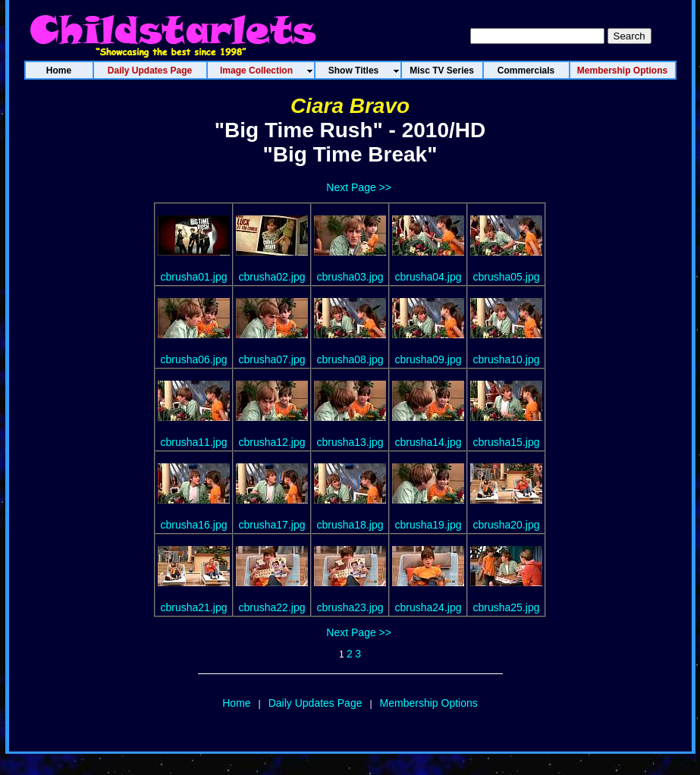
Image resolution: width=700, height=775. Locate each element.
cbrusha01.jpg (194, 277)
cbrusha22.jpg (272, 607)
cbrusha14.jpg (428, 442)
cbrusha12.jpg (272, 442)
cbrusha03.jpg (350, 277)
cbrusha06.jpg (194, 359)
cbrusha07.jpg (272, 359)
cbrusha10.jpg (507, 359)
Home (236, 703)
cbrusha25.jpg (507, 607)
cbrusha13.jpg (350, 442)
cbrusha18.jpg (350, 525)
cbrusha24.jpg (428, 607)
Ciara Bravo (350, 106)
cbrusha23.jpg (350, 607)
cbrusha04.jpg (428, 277)
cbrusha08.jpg (350, 359)
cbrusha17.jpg (272, 525)
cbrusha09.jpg (428, 359)
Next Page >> (359, 187)
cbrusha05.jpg (507, 277)
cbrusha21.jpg (194, 607)
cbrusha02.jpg (272, 277)
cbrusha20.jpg (507, 525)
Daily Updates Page (315, 703)
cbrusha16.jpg (194, 525)
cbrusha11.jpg (194, 442)
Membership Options (429, 703)
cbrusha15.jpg (507, 442)
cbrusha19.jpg (428, 525)
